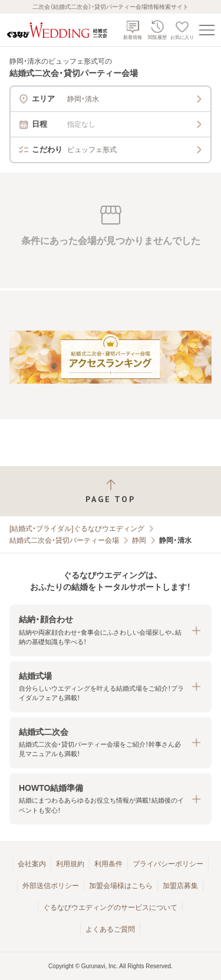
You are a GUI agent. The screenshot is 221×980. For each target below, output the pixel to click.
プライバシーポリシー (168, 864)
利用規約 (70, 864)
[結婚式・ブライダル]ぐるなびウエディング (77, 529)
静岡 (139, 540)
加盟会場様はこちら (121, 886)
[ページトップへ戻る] (111, 491)
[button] (111, 630)
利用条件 (108, 864)
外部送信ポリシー (51, 886)
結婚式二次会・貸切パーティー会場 (64, 540)
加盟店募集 (180, 886)
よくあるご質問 (110, 929)
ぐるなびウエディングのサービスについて (110, 908)
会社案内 (32, 864)
